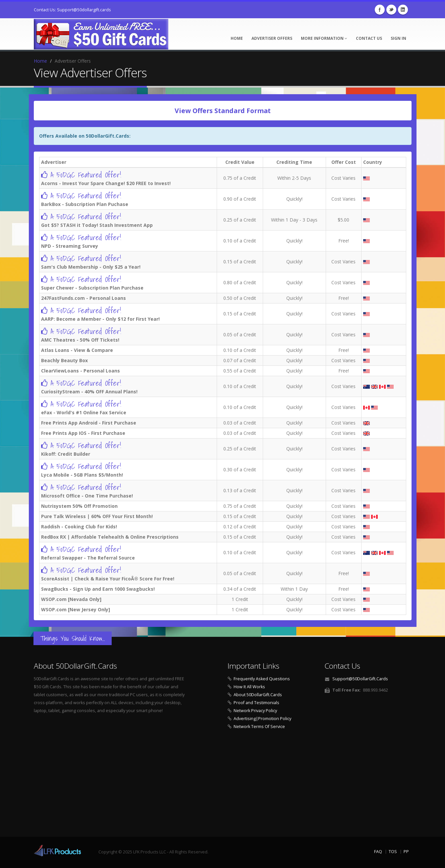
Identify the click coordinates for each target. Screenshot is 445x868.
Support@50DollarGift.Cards (360, 679)
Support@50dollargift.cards (84, 10)
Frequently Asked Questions (262, 679)
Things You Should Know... (73, 638)
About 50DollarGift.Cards (258, 695)
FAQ (378, 852)
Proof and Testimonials (256, 703)
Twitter (391, 10)
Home (237, 38)
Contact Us (369, 38)
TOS (393, 852)
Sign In (398, 38)
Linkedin (403, 10)
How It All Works (249, 687)
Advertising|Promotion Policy (262, 719)
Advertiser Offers (272, 38)
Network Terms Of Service (259, 727)
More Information (324, 38)
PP (406, 852)
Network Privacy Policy (255, 711)
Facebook (380, 10)
